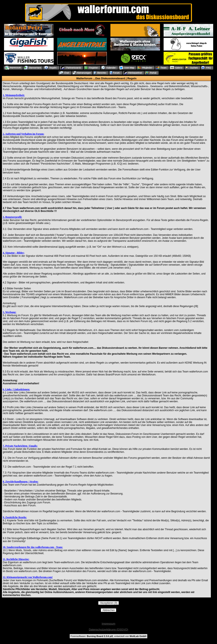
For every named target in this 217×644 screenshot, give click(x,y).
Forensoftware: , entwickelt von (108, 636)
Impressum (108, 624)
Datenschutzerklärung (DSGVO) (108, 630)
